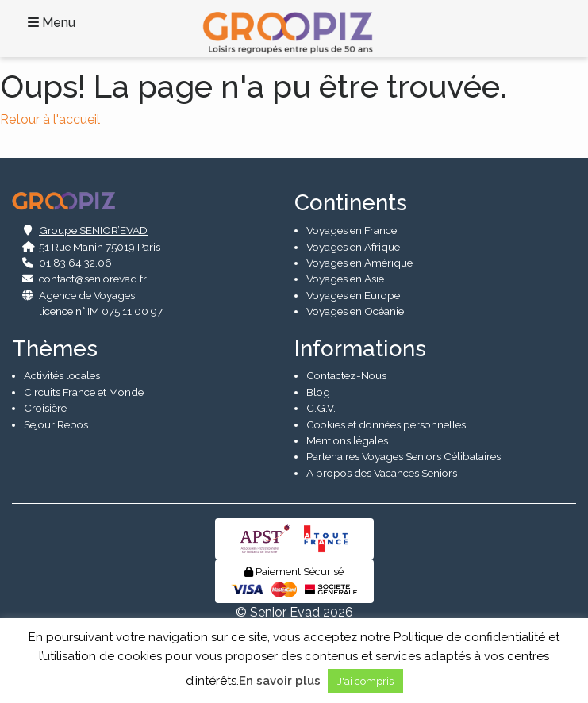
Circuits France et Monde (84, 392)
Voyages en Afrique (353, 247)
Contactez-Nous (346, 375)
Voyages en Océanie (355, 311)
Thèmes (55, 349)
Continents (351, 203)
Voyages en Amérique (359, 263)
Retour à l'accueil (50, 119)
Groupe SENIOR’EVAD (93, 230)
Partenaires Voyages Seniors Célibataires (404, 456)
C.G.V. (321, 408)
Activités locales (62, 375)
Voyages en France (352, 230)
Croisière (45, 408)
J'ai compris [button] (365, 681)
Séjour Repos (56, 424)
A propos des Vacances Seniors (382, 473)
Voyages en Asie (345, 279)
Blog (318, 392)
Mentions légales (347, 440)
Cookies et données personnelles (386, 424)
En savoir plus (280, 681)
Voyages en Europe (353, 295)
